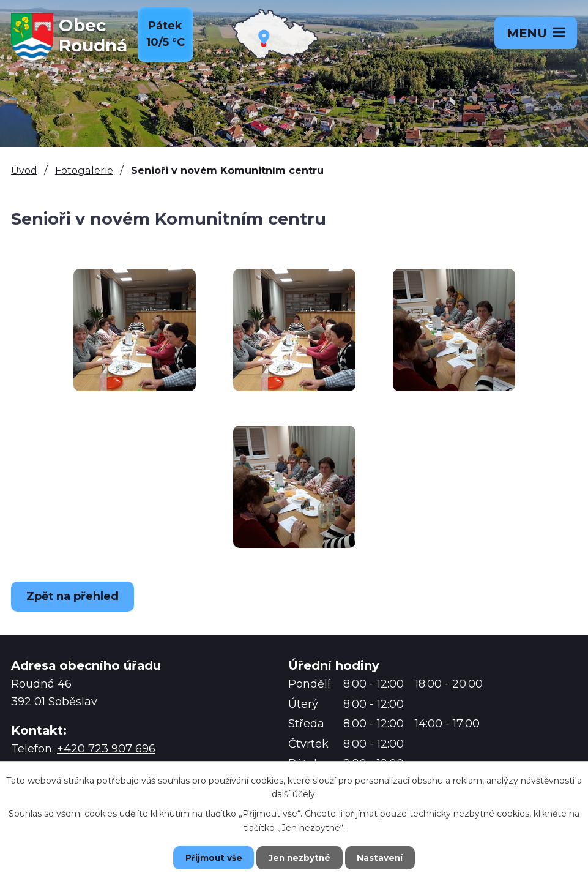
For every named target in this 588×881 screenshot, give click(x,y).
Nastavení (385, 857)
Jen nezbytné (300, 857)
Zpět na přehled (75, 596)
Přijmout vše (208, 857)
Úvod (24, 170)
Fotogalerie (84, 170)
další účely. (294, 793)
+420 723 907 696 (106, 749)
